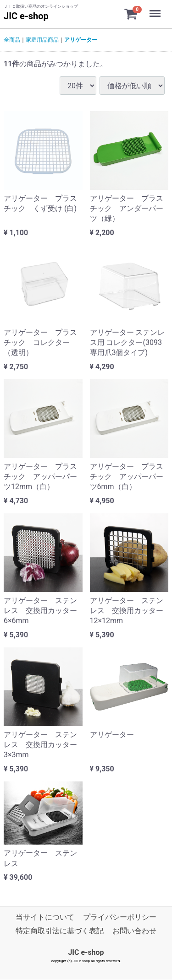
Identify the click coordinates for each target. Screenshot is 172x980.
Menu (156, 9)
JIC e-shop (26, 16)
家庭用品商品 (42, 40)
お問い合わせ (134, 931)
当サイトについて (45, 917)
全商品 (12, 40)
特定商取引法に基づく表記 (60, 931)
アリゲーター (81, 40)
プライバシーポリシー (120, 917)
